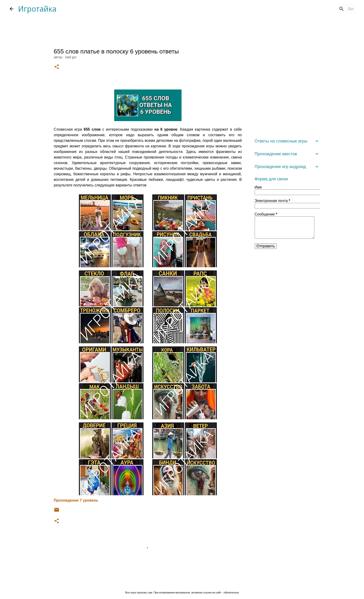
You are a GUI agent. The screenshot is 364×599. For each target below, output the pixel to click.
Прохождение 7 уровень (76, 500)
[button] (57, 67)
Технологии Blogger (182, 583)
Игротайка (37, 9)
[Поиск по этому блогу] (331, 9)
